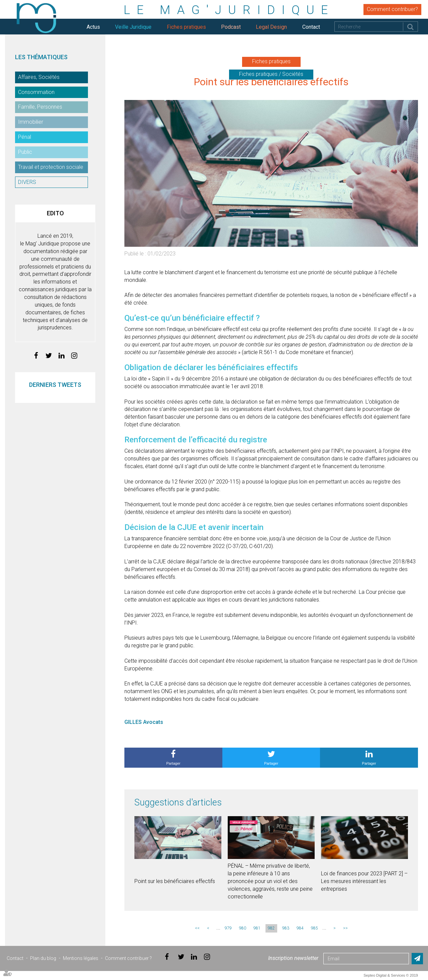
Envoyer (417, 959)
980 (243, 928)
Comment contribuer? (392, 9)
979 (228, 928)
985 (314, 928)
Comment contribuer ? (128, 958)
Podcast (231, 27)
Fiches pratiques (186, 27)
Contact (311, 27)
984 (300, 928)
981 (257, 928)
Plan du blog (43, 958)
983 (286, 928)
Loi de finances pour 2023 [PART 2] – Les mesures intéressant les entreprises (364, 881)
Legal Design (271, 27)
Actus (93, 27)
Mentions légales (81, 958)
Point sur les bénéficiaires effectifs (175, 881)
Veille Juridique (133, 27)
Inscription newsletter (293, 958)
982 (271, 928)
